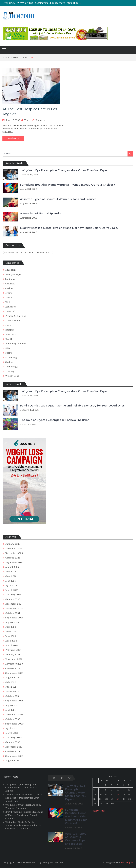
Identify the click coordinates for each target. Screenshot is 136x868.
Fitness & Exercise (16, 316)
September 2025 (14, 562)
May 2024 (11, 636)
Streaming (11, 357)
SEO (8, 348)
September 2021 (14, 701)
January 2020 (13, 742)
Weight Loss (12, 376)
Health (9, 339)
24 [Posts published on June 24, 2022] (118, 799)
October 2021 (13, 696)
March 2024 (12, 645)
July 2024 (11, 627)
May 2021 (10, 710)
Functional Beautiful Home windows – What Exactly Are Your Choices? (68, 185)
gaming (9, 330)
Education (11, 307)
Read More (13, 138)
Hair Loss (11, 334)
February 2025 (13, 595)
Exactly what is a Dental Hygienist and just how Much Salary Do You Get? (69, 228)
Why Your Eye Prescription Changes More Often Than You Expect (54, 3)
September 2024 (14, 618)
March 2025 (12, 590)
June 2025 (11, 576)
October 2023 (13, 668)
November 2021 (14, 691)
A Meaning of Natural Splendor (41, 214)
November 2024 (14, 608)
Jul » (103, 811)
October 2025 (13, 558)
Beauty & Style (13, 274)
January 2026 (13, 544)
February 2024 (13, 650)
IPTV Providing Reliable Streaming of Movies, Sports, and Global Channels (24, 815)
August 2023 (12, 678)
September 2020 (14, 724)
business (10, 279)
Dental (9, 298)
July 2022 (11, 682)
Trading (10, 371)
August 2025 (12, 567)
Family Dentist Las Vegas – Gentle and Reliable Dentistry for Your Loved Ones (72, 406)
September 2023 (14, 673)
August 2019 (12, 761)
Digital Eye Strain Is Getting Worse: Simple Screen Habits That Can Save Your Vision (24, 825)
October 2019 (13, 751)
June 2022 (11, 687)
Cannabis (10, 284)
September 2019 (14, 756)
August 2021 (12, 705)
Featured (41, 120)
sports (9, 353)
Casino (9, 288)
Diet (8, 302)
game (8, 325)
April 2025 (11, 585)
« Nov (96, 811)
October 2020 (13, 719)
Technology (12, 367)
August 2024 (12, 622)
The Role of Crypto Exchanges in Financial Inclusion (55, 420)
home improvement (16, 344)
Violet (27, 120)
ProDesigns (127, 863)
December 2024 (14, 604)
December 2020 (14, 715)
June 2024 (11, 632)
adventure (11, 270)
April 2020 (11, 728)
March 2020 (12, 733)
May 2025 (11, 581)
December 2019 (14, 747)
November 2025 (14, 553)
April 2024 (11, 641)
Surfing (9, 362)
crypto (9, 293)
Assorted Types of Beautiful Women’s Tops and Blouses (58, 199)
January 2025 (13, 599)
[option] (49, 3)
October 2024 (13, 613)
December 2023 (14, 659)
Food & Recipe (13, 321)
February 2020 (13, 738)
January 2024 (13, 655)
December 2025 (14, 549)
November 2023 (14, 664)
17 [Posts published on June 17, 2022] (118, 794)
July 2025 (11, 572)
